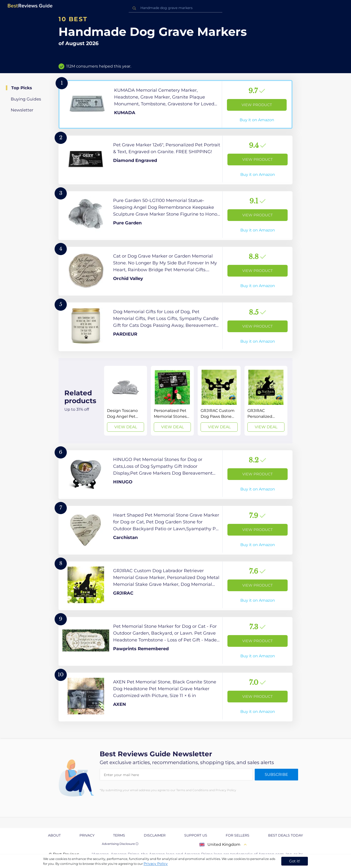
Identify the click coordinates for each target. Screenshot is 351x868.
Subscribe (276, 774)
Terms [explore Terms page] (119, 835)
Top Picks (22, 88)
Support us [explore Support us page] (196, 835)
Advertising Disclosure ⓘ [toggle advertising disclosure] (120, 844)
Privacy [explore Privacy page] (87, 835)
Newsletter (22, 110)
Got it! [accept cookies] (295, 861)
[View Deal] (126, 401)
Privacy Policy (156, 864)
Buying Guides (26, 99)
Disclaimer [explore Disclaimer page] (155, 835)
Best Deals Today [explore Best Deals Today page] (286, 835)
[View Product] (175, 104)
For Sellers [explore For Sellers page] (238, 835)
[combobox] (175, 8)
